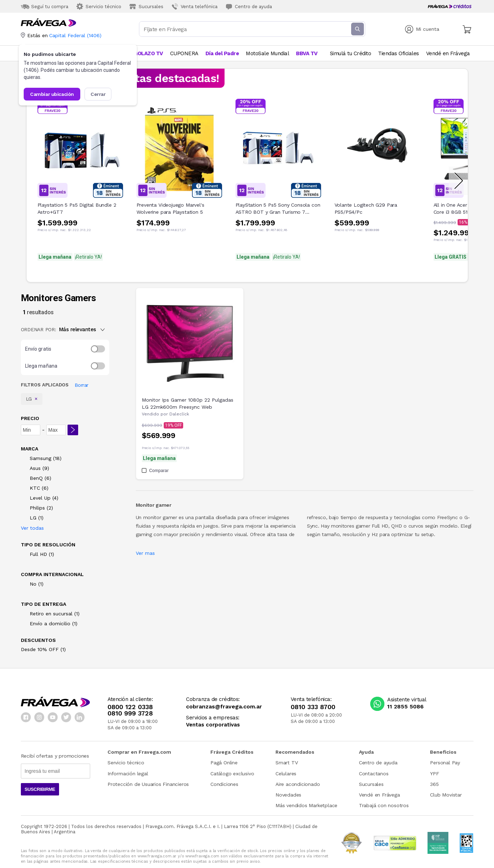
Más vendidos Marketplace (306, 805)
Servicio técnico (126, 763)
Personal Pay (445, 763)
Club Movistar (446, 795)
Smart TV (287, 763)
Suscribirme (40, 789)
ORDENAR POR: (39, 329)
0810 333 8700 (313, 707)
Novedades (288, 795)
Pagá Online (224, 763)
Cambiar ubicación (52, 94)
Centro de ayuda (378, 763)
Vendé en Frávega (379, 795)
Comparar (155, 471)
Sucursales (371, 784)
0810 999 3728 (130, 713)
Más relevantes (82, 329)
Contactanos (374, 774)
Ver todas (32, 528)
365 (434, 784)
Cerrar (98, 94)
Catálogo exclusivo (232, 774)
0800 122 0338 (130, 707)
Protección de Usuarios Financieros (148, 784)
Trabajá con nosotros (384, 805)
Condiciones (224, 784)
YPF (434, 774)
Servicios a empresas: (213, 718)
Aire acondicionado (298, 784)
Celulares (286, 774)
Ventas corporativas (213, 725)
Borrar (82, 385)
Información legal (128, 774)
